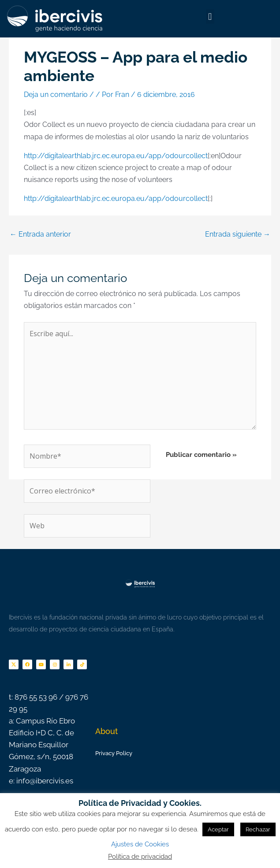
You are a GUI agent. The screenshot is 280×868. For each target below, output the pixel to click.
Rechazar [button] (258, 829)
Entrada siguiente (238, 234)
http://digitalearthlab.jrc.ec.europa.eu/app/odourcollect (116, 156)
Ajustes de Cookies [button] (140, 844)
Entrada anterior (40, 234)
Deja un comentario (56, 95)
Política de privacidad (140, 857)
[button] (210, 17)
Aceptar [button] (218, 829)
